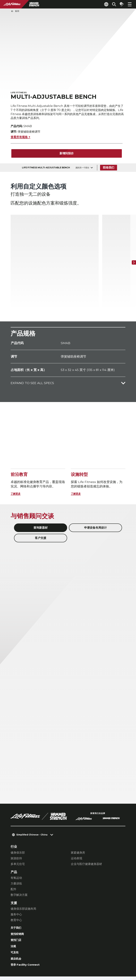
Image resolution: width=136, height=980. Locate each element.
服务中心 (16, 880)
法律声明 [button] (16, 963)
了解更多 (17, 459)
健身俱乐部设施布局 (23, 874)
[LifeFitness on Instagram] (91, 961)
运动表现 (76, 823)
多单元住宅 (18, 829)
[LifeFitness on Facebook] (79, 961)
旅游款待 (16, 823)
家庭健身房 (78, 818)
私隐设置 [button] (32, 957)
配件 (13, 854)
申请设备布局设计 (95, 493)
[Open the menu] (130, 4)
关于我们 (17, 893)
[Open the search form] (111, 4)
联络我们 (109, 169)
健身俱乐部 (18, 818)
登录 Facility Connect (28, 934)
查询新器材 (41, 493)
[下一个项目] (132, 246)
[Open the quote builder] (120, 4)
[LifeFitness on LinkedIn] (66, 961)
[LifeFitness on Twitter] (104, 961)
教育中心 (16, 885)
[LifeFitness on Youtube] (117, 961)
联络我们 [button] (16, 957)
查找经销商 (19, 900)
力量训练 (16, 849)
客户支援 (41, 503)
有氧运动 (16, 843)
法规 (14, 914)
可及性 (15, 920)
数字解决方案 (19, 860)
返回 (15, 11)
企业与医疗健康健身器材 (86, 829)
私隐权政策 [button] (49, 957)
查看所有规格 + (20, 139)
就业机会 (17, 927)
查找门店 (17, 907)
